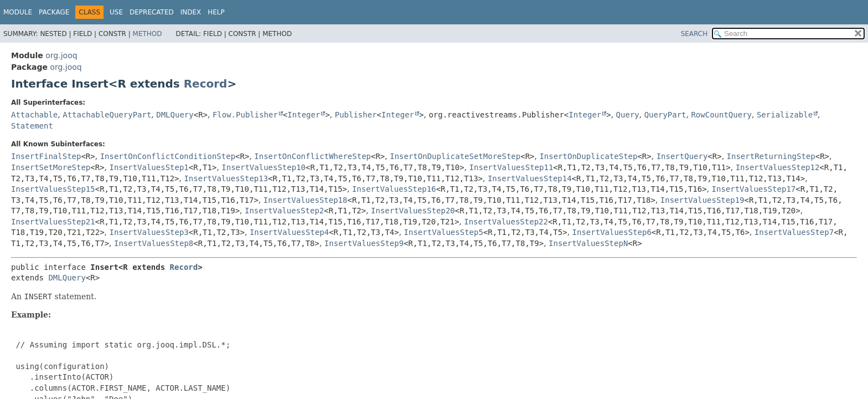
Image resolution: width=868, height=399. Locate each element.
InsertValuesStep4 (289, 232)
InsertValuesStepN (588, 243)
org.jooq (61, 55)
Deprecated (152, 12)
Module (18, 12)
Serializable (785, 115)
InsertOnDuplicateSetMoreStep (455, 156)
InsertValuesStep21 (53, 222)
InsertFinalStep (46, 156)
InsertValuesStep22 (506, 222)
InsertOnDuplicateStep (588, 156)
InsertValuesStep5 (444, 232)
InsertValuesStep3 (149, 232)
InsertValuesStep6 (612, 232)
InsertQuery (682, 156)
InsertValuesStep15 (53, 189)
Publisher (356, 115)
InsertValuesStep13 (226, 178)
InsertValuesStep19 (702, 200)
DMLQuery (175, 115)
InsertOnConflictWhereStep (312, 156)
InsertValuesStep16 (394, 189)
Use (116, 12)
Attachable (34, 115)
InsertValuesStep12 (778, 167)
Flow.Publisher (245, 115)
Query (628, 115)
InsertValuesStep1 (149, 167)
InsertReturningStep (771, 156)
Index (191, 12)
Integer (304, 115)
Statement (32, 126)
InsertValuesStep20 (413, 211)
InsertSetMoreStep (51, 167)
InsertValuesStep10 (263, 167)
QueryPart (665, 115)
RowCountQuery (721, 115)
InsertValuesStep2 (284, 211)
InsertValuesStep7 (794, 232)
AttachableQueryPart (107, 115)
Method (148, 34)
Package (54, 12)
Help (216, 12)
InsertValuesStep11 (512, 167)
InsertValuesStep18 (306, 200)
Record (206, 84)
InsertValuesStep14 (530, 178)
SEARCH (694, 34)
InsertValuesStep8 (154, 243)
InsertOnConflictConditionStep (168, 156)
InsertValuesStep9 (364, 243)
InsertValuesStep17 (754, 189)
